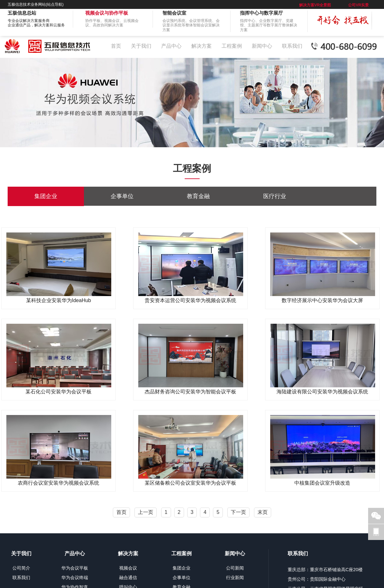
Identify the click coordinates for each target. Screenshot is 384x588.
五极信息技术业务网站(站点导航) (36, 4)
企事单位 (122, 196)
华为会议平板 (75, 568)
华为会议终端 (75, 578)
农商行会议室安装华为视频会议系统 (58, 483)
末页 (263, 512)
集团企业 (46, 196)
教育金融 (198, 196)
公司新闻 (235, 568)
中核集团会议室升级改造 (322, 483)
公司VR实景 (358, 5)
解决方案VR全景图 (315, 5)
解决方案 (202, 46)
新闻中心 (262, 46)
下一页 (238, 512)
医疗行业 (275, 196)
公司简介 (21, 568)
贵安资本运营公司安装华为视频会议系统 (190, 300)
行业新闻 (235, 578)
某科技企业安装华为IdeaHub (59, 300)
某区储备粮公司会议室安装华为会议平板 (190, 483)
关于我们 (141, 46)
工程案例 (232, 46)
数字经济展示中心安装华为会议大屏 (322, 300)
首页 (116, 46)
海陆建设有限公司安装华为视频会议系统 (322, 392)
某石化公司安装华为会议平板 (58, 392)
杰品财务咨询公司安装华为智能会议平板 (190, 392)
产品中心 (171, 46)
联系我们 (292, 46)
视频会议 (128, 568)
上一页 (146, 512)
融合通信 (128, 578)
